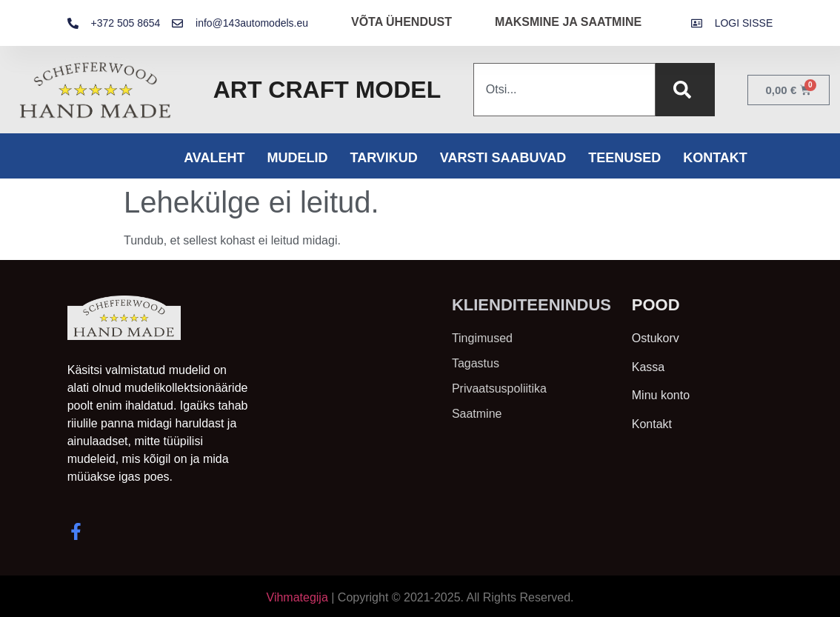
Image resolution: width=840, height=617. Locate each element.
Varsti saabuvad (503, 158)
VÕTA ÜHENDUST (401, 22)
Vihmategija (297, 597)
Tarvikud (383, 158)
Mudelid (297, 158)
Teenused (624, 158)
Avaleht (214, 158)
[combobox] (564, 90)
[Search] (685, 90)
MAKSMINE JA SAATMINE (568, 22)
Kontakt (715, 158)
